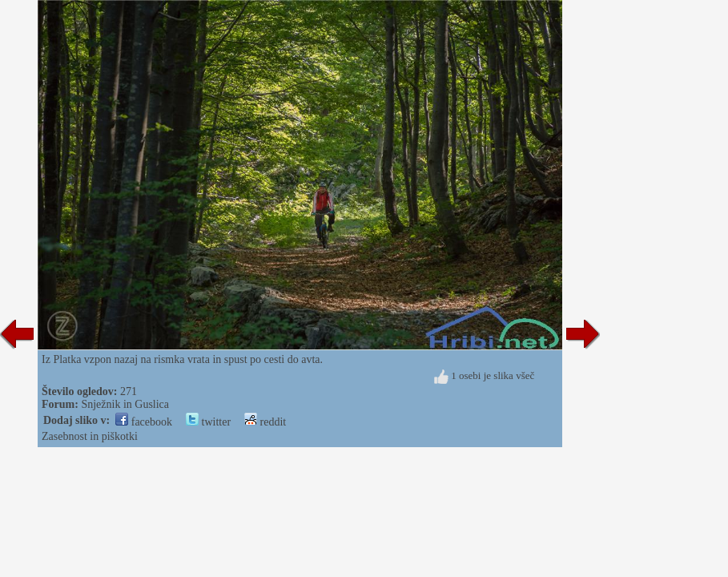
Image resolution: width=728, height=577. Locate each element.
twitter (208, 422)
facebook (144, 422)
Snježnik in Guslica (125, 404)
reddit (265, 422)
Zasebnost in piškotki (90, 436)
